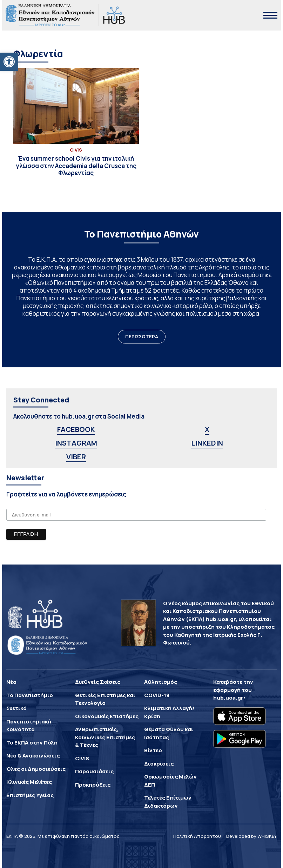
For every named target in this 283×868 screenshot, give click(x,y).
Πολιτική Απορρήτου (197, 836)
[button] (9, 62)
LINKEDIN (207, 443)
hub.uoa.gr (228, 698)
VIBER (76, 457)
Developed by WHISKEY (251, 836)
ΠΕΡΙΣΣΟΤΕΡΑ (142, 336)
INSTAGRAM (76, 443)
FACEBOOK (76, 429)
